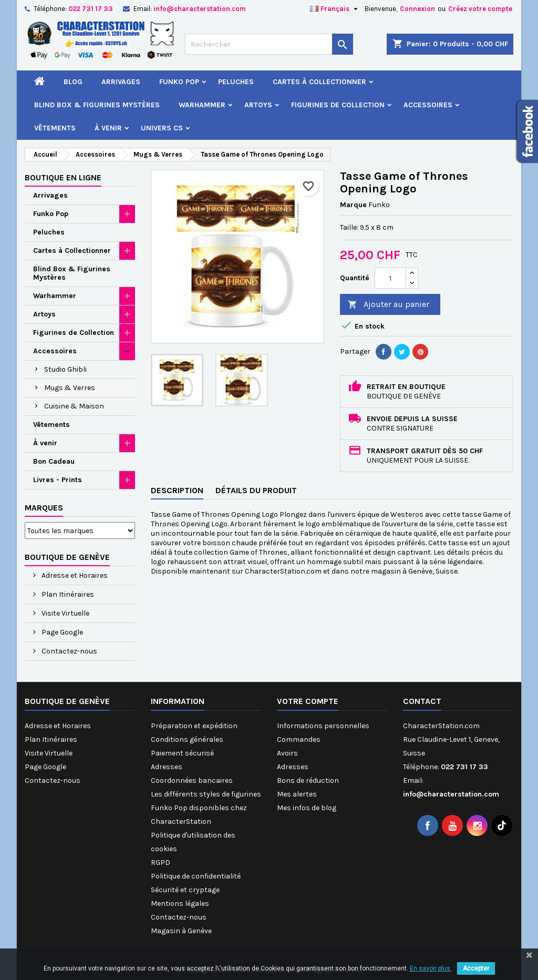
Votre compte (308, 701)
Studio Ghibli (65, 369)
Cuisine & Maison (74, 406)
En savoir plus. (431, 968)
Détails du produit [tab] (256, 490)
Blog (73, 82)
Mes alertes (297, 794)
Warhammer (202, 105)
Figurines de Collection (338, 105)
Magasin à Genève (181, 931)
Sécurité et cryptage (185, 890)
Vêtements (55, 128)
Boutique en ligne (63, 177)
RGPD (161, 862)
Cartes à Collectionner (319, 82)
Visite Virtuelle (65, 613)
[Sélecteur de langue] (335, 9)
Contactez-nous (69, 651)
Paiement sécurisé (182, 753)
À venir (108, 128)
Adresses (167, 767)
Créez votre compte (480, 9)
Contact (422, 701)
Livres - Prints (58, 480)
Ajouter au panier (389, 305)
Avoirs (287, 753)
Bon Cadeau (54, 461)
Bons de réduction (308, 780)
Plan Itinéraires (67, 594)
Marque (353, 205)
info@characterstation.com (200, 9)
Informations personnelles (323, 726)
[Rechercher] (269, 44)
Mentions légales (180, 904)
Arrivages (121, 82)
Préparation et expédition (194, 726)
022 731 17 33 (91, 9)
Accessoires (428, 105)
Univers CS (162, 128)
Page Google (61, 632)
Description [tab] (177, 490)
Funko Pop (179, 82)
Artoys (258, 105)
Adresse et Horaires (74, 575)
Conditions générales (187, 739)
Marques (44, 508)
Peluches (236, 82)
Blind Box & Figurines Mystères (97, 105)
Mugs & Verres (70, 388)
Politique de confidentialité (196, 876)
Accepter (476, 968)
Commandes (299, 739)
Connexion (417, 9)
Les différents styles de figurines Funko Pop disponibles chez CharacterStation (206, 808)
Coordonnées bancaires (192, 780)
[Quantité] (390, 278)
